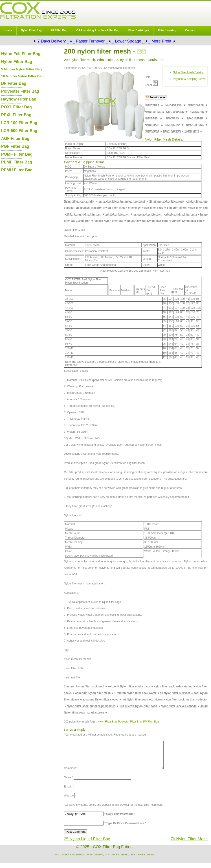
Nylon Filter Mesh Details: (188, 72)
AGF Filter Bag (15, 139)
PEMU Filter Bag (17, 170)
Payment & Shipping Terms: (189, 79)
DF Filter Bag (14, 83)
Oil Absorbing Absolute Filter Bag (98, 30)
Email (68, 792)
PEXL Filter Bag (16, 115)
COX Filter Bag (38, 11)
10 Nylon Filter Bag (117, 860)
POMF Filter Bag (17, 154)
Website (69, 801)
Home (8, 30)
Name (68, 783)
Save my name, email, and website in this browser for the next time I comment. (116, 810)
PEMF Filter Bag (17, 162)
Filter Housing (167, 30)
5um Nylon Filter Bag (90, 860)
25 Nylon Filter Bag (143, 860)
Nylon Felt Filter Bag (21, 54)
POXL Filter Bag (16, 107)
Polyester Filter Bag (130, 722)
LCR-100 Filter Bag (19, 123)
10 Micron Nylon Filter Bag (22, 76)
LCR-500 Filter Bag (19, 131)
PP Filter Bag (59, 30)
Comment (71, 774)
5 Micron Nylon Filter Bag (21, 69)
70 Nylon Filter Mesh (189, 844)
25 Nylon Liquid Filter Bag (87, 844)
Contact (190, 30)
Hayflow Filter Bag (19, 99)
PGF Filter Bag (15, 146)
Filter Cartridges (139, 30)
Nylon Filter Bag (31, 30)
